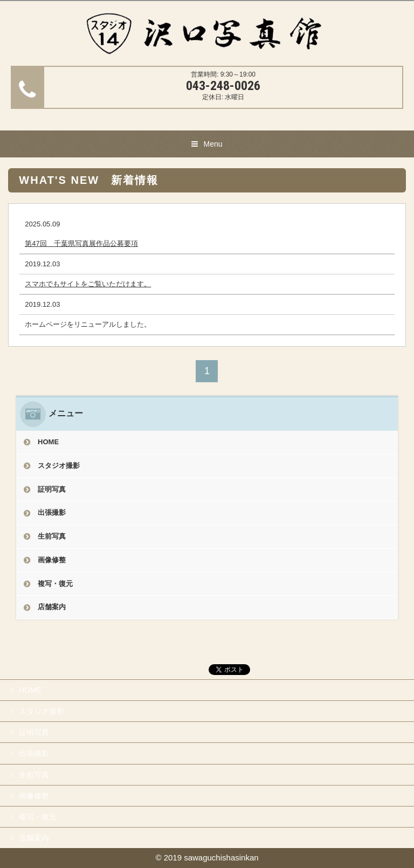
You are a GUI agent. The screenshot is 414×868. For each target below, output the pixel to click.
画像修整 (52, 560)
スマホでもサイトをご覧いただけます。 (88, 284)
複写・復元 (55, 584)
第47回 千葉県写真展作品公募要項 (81, 243)
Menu (213, 144)
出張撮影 (52, 512)
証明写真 (52, 489)
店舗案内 (52, 607)
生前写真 (52, 536)
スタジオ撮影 (59, 466)
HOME (48, 442)
